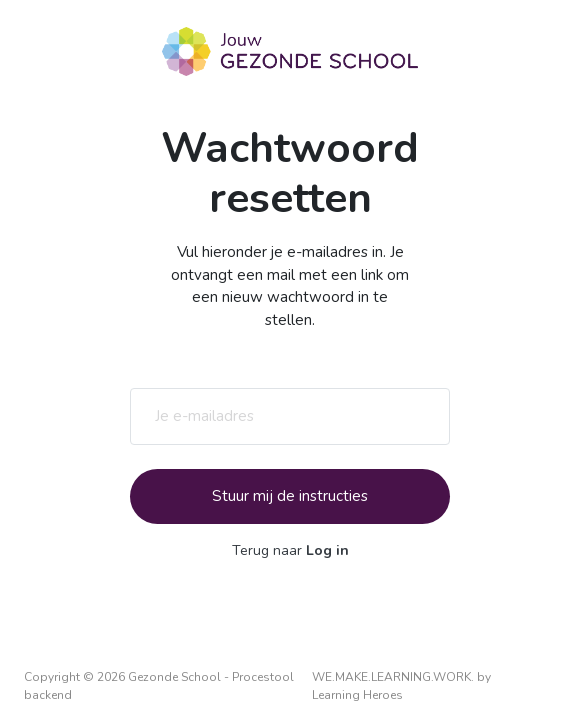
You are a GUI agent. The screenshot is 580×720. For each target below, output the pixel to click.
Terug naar (290, 550)
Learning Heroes (357, 695)
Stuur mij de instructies (290, 496)
